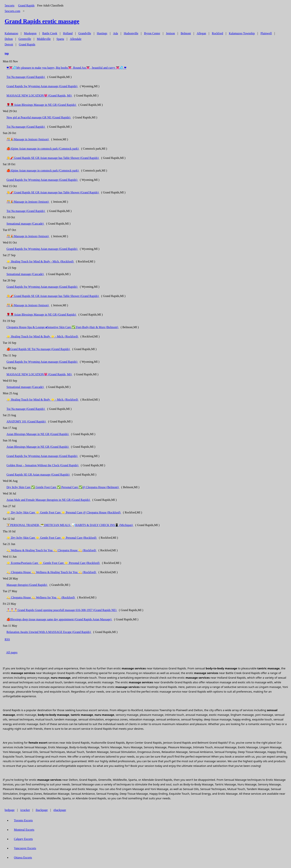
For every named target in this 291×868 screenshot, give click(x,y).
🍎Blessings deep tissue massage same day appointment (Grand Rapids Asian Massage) (59, 619)
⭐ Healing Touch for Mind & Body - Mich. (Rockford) (40, 261)
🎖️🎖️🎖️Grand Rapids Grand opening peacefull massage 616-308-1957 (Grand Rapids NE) (62, 610)
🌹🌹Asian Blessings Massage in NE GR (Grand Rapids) (42, 105)
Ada (116, 33)
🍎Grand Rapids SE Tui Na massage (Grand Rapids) (38, 349)
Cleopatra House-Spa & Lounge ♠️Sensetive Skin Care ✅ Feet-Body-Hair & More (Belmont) (63, 327)
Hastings (102, 33)
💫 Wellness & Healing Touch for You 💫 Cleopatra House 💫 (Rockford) (52, 550)
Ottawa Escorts (23, 858)
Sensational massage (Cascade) (25, 224)
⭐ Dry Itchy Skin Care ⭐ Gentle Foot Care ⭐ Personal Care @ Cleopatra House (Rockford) (64, 512)
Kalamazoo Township (242, 33)
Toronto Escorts (23, 820)
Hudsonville (131, 33)
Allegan (201, 33)
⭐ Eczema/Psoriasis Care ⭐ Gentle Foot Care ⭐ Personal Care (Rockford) (53, 563)
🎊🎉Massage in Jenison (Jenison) (28, 139)
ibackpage (42, 810)
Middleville (44, 39)
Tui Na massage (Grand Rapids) (26, 77)
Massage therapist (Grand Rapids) (27, 585)
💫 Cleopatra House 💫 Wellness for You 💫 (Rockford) (41, 597)
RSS (7, 639)
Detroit (9, 44)
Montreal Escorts (24, 830)
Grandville (85, 33)
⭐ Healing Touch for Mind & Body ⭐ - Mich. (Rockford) (43, 336)
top (7, 53)
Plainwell (266, 33)
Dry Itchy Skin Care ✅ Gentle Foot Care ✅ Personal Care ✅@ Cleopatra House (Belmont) (63, 487)
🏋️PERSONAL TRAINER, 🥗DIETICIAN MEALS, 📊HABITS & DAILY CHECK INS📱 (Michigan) (70, 525)
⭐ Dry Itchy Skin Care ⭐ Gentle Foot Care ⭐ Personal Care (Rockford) (52, 538)
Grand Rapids (26, 5)
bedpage (10, 810)
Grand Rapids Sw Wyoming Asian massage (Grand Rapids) (42, 86)
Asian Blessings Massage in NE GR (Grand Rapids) (38, 434)
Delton (9, 39)
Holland (68, 33)
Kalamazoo (11, 33)
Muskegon (30, 33)
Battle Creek (50, 33)
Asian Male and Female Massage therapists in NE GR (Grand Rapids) (49, 500)
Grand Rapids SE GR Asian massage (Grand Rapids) (38, 475)
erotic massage (42, 21)
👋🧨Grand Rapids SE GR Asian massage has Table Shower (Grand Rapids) (53, 158)
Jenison (170, 33)
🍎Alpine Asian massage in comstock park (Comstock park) (43, 149)
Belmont (186, 33)
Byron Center (152, 33)
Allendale (76, 39)
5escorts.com (12, 11)
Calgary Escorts (23, 839)
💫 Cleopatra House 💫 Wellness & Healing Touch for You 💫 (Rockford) (52, 572)
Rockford (218, 33)
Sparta (60, 39)
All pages (12, 652)
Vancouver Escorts (25, 848)
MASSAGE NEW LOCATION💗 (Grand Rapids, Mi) (39, 96)
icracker (25, 810)
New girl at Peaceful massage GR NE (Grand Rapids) (39, 117)
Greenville (25, 39)
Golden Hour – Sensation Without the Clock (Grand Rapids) (43, 465)
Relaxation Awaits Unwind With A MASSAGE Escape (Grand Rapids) (49, 632)
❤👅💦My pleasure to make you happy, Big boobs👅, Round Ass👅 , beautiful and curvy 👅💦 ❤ (66, 68)
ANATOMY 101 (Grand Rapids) (26, 421)
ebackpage (60, 810)
